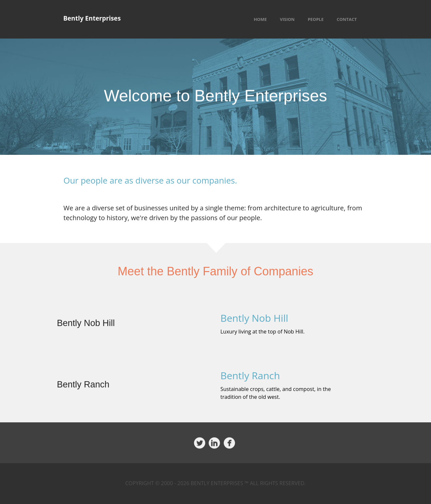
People (316, 19)
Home (260, 19)
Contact (347, 19)
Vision (287, 19)
